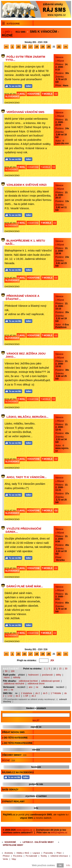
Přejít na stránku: (27, 660)
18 (36, 47)
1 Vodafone (26, 693)
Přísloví (6, 856)
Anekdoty (9, 853)
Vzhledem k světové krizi (27, 185)
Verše (5, 859)
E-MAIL (21, 94)
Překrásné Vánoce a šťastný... (22, 297)
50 (6, 671)
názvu (7, 677)
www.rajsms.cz (24, 830)
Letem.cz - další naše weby (38, 842)
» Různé (60, 61)
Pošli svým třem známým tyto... (25, 58)
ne (37, 687)
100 (13, 671)
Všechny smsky (14, 755)
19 (43, 47)
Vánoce (59, 57)
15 (18, 47)
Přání (59, 853)
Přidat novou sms (13, 732)
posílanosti (47, 675)
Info (68, 865)
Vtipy (14, 859)
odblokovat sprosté (50, 681)
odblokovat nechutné (14, 684)
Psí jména (18, 856)
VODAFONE (34, 94)
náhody (17, 677)
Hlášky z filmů (23, 853)
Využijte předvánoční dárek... (23, 530)
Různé (9, 760)
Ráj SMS (21, 32)
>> (66, 47)
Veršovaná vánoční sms (25, 112)
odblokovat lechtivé (28, 681)
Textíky (44, 856)
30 (66, 669)
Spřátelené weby (13, 845)
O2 (56, 94)
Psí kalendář (31, 856)
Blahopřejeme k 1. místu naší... (25, 242)
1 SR (26, 696)
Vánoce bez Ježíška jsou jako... (26, 355)
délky (58, 675)
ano (31, 687)
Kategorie (13, 24)
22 (59, 47)
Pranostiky (48, 853)
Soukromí (10, 842)
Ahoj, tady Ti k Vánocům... (27, 477)
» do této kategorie (15, 738)
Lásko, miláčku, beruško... (27, 417)
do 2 (38, 693)
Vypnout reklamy (13, 802)
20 (49, 47)
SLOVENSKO (12, 97)
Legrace (36, 853)
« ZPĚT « (8, 32)
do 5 (45, 693)
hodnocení (33, 675)
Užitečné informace (59, 856)
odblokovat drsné (36, 684)
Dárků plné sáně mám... (25, 586)
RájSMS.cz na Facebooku (18, 772)
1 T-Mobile (56, 693)
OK (60, 865)
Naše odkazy (10, 790)
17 (31, 47)
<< (6, 47)
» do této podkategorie (17, 743)
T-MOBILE (47, 94)
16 (24, 47)
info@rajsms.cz (59, 833)
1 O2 (10, 696)
